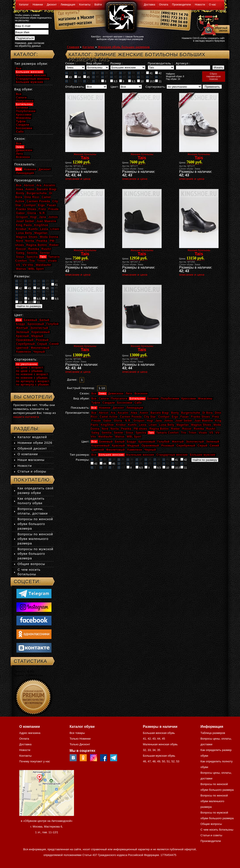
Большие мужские (203, 455)
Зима (102, 394)
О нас (212, 5)
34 (86, 73)
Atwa (134, 413)
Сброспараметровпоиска (214, 76)
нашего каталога (26, 417)
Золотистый (195, 442)
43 (69, 77)
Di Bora (207, 413)
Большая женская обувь (159, 733)
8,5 (114, 81)
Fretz (216, 417)
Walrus (120, 437)
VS (211, 433)
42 (158, 73)
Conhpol (164, 417)
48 (113, 77)
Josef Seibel (184, 421)
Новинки (38, 5)
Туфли (96, 403)
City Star (150, 417)
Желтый (178, 442)
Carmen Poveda (131, 417)
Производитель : (160, 63)
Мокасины (205, 399)
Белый (120, 442)
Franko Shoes (200, 417)
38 (122, 73)
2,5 (96, 81)
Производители (182, 5)
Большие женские (111, 455)
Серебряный (186, 445)
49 (122, 77)
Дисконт (52, 5)
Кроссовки (189, 399)
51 (140, 77)
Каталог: (26, 54)
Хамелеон (135, 450)
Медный (133, 445)
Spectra (141, 433)
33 (78, 73)
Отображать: (75, 87)
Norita (115, 429)
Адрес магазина (30, 733)
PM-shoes (140, 429)
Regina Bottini (159, 429)
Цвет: (115, 87)
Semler (119, 433)
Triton (192, 433)
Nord (105, 429)
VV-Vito (28, 265)
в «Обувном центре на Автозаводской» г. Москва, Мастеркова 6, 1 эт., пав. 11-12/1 (47, 827)
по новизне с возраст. (32, 374)
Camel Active (109, 417)
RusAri (211, 429)
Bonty (175, 413)
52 (149, 77)
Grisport (139, 421)
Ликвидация (68, 5)
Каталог (24, 5)
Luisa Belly (167, 425)
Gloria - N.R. (123, 421)
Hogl (150, 421)
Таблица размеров (213, 733)
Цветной (98, 450)
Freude (96, 421)
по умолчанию (27, 364)
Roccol (187, 429)
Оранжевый (150, 445)
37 (113, 73)
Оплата (164, 5)
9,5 (132, 81)
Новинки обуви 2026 (35, 443)
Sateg (95, 433)
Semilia (107, 433)
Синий (214, 445)
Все (94, 394)
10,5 (150, 81)
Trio (184, 433)
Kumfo (132, 425)
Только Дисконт (80, 744)
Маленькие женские (140, 455)
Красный (118, 445)
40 (140, 73)
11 (158, 81)
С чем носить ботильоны (217, 830)
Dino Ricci (32, 197)
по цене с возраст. (30, 367)
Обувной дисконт (32, 448)
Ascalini (123, 413)
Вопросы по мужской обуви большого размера (35, 554)
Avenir (144, 413)
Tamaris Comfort (167, 433)
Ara (113, 413)
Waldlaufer (106, 437)
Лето (129, 394)
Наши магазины (31, 460)
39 (131, 73)
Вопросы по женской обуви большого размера (35, 524)
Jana (159, 421)
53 (158, 77)
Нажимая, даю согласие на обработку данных (30, 45)
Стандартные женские (172, 455)
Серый (202, 445)
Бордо (132, 442)
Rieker (176, 429)
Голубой (163, 442)
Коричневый (101, 445)
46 (95, 77)
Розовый (168, 445)
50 (131, 77)
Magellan (183, 425)
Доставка (150, 5)
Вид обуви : (95, 63)
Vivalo (203, 433)
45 (86, 77)
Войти (98, 5)
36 (104, 73)
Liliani (153, 425)
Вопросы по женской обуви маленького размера (35, 539)
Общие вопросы (31, 564)
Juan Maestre (204, 421)
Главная (73, 47)
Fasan (185, 417)
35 (95, 73)
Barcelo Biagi (160, 413)
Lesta (143, 425)
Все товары (77, 733)
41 (149, 73)
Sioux (130, 433)
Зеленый (213, 442)
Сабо (138, 403)
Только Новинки (80, 739)
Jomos (168, 421)
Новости (200, 5)
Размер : (117, 63)
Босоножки (125, 403)
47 (104, 77)
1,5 (78, 81)
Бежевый (106, 442)
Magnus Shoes (201, 425)
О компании (28, 454)
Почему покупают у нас (35, 761)
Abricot (104, 413)
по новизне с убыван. (32, 378)
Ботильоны (137, 399)
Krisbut (121, 425)
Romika (199, 429)
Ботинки (153, 399)
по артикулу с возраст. (33, 381)
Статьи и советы (211, 835)
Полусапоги (119, 399)
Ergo (175, 417)
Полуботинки (170, 399)
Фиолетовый (116, 450)
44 (78, 77)
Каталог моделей (32, 437)
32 (69, 73)
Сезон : (71, 63)
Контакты (85, 5)
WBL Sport (134, 437)
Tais (151, 433)
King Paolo (24, 225)
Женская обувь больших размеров (124, 47)
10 (140, 81)
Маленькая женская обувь (160, 744)
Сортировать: (156, 87)
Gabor (107, 421)
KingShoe (107, 425)
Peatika (126, 429)
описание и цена (78, 179)
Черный (150, 450)
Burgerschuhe (191, 413)
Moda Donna (49, 237)
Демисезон (116, 394)
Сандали (109, 403)
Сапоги (104, 399)
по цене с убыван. (30, 371)
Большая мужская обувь (159, 756)
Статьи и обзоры (32, 471)
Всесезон (141, 394)
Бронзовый (147, 442)
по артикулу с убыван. (33, 384)
